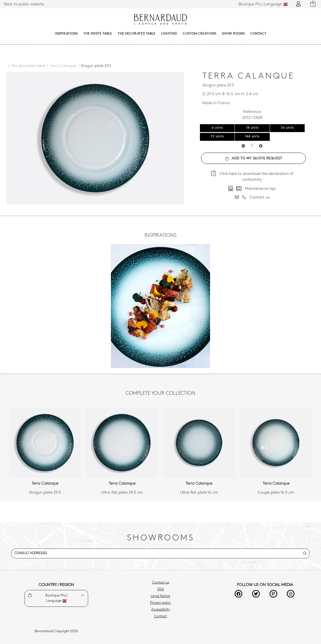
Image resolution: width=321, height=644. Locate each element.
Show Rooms (233, 34)
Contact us (161, 583)
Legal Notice (160, 596)
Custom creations (199, 34)
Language (263, 4)
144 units (252, 137)
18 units (252, 128)
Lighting (169, 34)
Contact (258, 34)
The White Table (98, 34)
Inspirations (66, 34)
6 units (217, 128)
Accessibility (161, 610)
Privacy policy (160, 603)
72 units (217, 137)
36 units (287, 128)
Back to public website (24, 4)
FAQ (161, 589)
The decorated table (137, 34)
